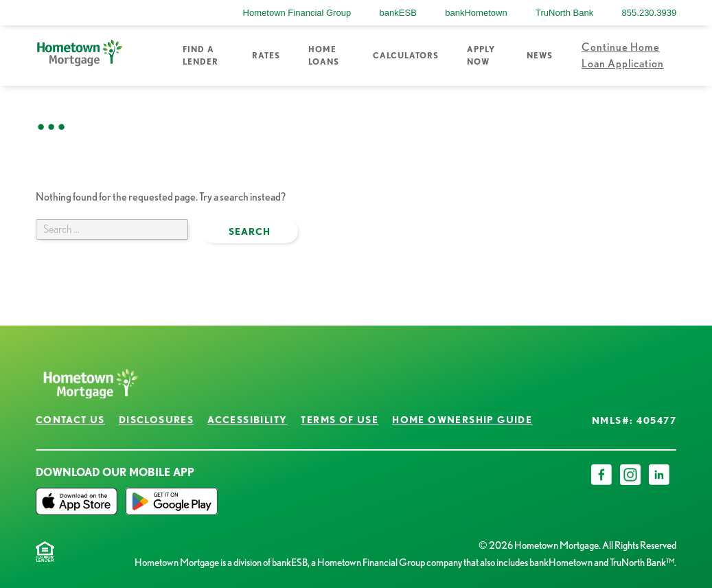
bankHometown (476, 13)
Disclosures (156, 420)
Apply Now (481, 55)
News (540, 55)
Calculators (406, 55)
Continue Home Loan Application (623, 55)
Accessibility (247, 420)
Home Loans (324, 55)
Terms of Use (340, 420)
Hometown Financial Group (297, 13)
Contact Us (70, 420)
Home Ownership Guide (462, 420)
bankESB (398, 13)
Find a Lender (200, 55)
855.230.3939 (650, 13)
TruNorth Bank (564, 13)
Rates (266, 55)
